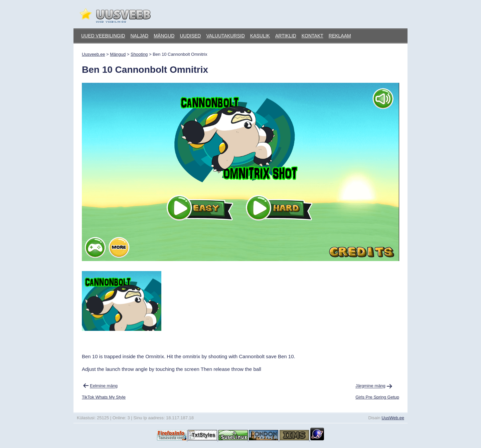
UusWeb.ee (393, 418)
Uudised (190, 36)
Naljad (139, 36)
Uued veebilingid (103, 36)
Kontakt (312, 36)
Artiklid (286, 36)
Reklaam (340, 36)
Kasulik (260, 36)
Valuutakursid (225, 36)
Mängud (164, 36)
